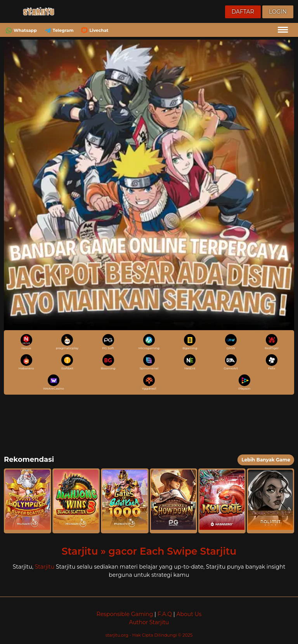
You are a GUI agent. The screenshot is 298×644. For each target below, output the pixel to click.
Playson (244, 382)
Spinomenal (149, 362)
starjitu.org (118, 635)
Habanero (26, 362)
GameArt (231, 362)
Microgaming (149, 342)
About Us (189, 614)
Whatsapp (20, 30)
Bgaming (190, 342)
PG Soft (108, 342)
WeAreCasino (54, 382)
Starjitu (45, 567)
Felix (272, 362)
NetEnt (190, 362)
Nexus (26, 342)
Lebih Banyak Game (266, 460)
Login (278, 12)
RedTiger (272, 342)
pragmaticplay (67, 342)
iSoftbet (67, 362)
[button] (28, 501)
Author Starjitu (149, 622)
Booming (108, 362)
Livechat (94, 30)
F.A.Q (165, 614)
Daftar (243, 12)
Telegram (58, 30)
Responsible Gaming (125, 614)
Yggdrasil (149, 382)
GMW (231, 342)
